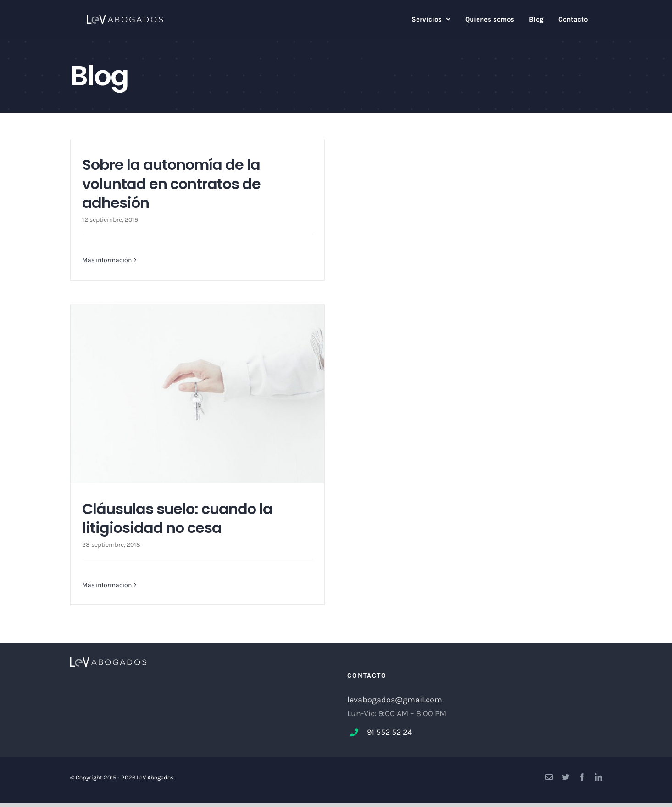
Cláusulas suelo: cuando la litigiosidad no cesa (177, 518)
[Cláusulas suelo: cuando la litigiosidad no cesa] (197, 394)
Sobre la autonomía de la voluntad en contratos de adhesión (171, 184)
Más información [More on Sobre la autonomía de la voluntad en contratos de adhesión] (107, 260)
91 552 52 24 (389, 732)
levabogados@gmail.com (395, 700)
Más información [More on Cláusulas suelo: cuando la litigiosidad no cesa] (107, 585)
